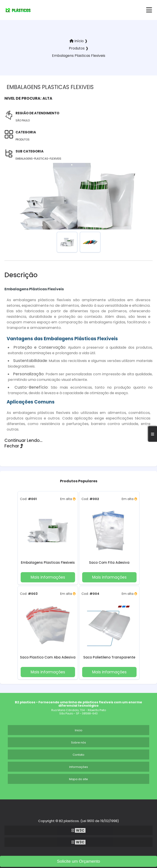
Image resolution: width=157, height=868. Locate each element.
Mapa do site (78, 779)
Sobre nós (78, 742)
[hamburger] (149, 10)
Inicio (79, 730)
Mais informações (48, 577)
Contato (78, 755)
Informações (79, 767)
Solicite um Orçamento (78, 861)
